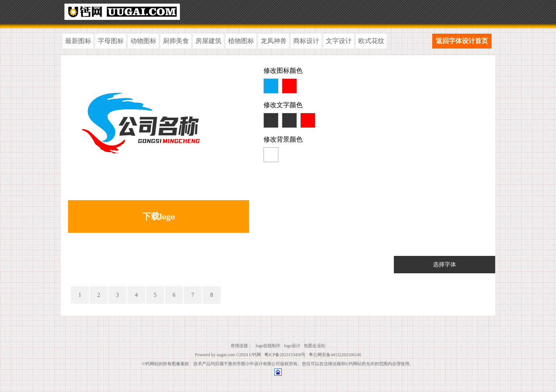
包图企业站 (315, 346)
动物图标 (143, 41)
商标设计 (306, 41)
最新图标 (78, 41)
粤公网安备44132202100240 (335, 355)
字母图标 (111, 41)
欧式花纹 (371, 41)
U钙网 (255, 355)
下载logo (159, 216)
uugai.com (226, 355)
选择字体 (445, 264)
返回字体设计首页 (462, 41)
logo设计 (292, 346)
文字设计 (339, 41)
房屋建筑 (208, 41)
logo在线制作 (268, 346)
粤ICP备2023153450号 (285, 355)
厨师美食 (176, 41)
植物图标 (241, 41)
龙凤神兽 (274, 41)
